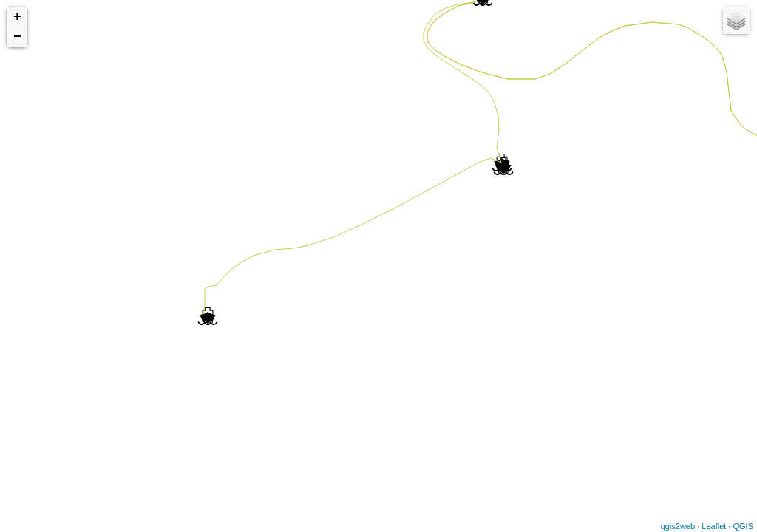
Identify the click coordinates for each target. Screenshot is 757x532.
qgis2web (678, 526)
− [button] (17, 37)
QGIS (743, 526)
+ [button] (17, 17)
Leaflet (714, 526)
